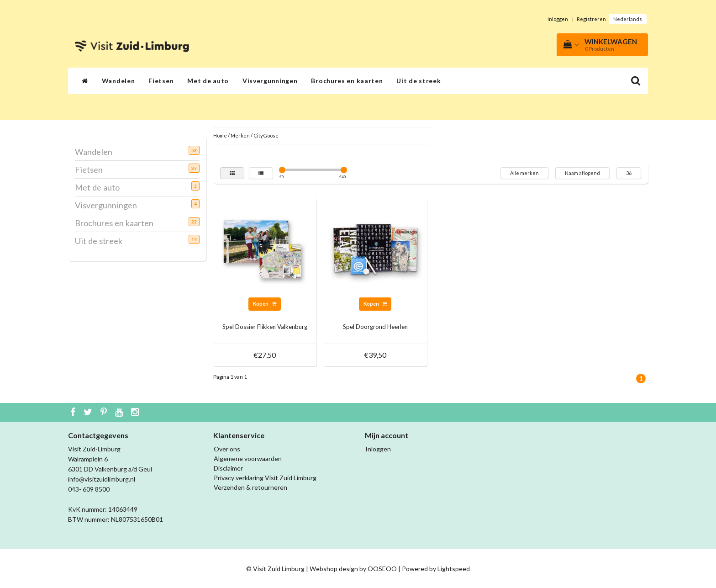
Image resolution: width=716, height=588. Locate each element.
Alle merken (524, 173)
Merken (240, 135)
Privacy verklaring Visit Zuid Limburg (265, 478)
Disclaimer (228, 468)
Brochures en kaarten (347, 81)
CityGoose (266, 135)
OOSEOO (382, 569)
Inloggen (558, 19)
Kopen (265, 304)
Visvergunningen (270, 81)
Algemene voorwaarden (248, 458)
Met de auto (208, 81)
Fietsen (161, 81)
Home (220, 135)
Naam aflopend (582, 173)
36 (629, 173)
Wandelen (118, 81)
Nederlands (628, 19)
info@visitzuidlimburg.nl (102, 479)
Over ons (227, 449)
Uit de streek (419, 81)
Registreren (591, 19)
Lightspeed (454, 569)
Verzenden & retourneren (250, 487)
